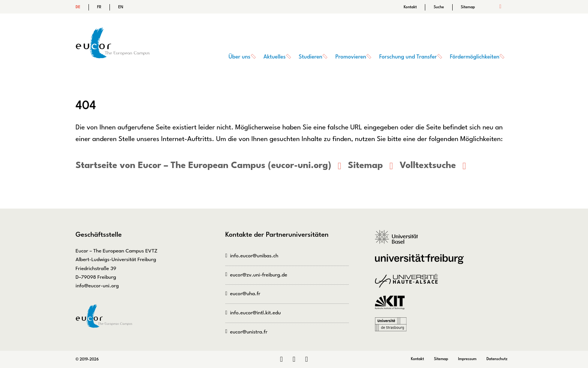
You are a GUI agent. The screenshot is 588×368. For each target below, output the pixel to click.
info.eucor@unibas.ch (254, 256)
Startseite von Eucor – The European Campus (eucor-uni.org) (204, 166)
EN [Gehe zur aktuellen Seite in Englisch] (121, 7)
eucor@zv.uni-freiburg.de (258, 275)
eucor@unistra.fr (249, 332)
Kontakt (410, 7)
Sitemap (468, 7)
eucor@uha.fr (245, 294)
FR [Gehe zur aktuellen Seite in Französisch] (99, 7)
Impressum (467, 359)
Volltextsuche (428, 166)
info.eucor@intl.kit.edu (255, 313)
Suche (439, 7)
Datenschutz (497, 359)
